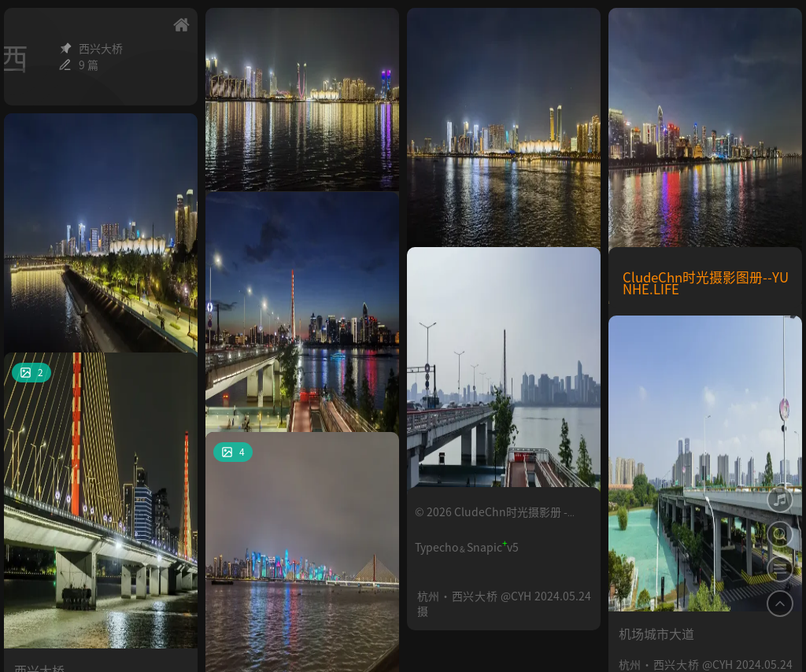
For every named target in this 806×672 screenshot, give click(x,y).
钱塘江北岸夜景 (663, 175)
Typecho (436, 547)
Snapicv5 (493, 547)
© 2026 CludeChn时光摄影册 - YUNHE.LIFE (491, 518)
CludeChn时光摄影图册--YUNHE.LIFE (706, 283)
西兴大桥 (442, 414)
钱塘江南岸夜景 (260, 120)
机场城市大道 (656, 482)
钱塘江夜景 (247, 599)
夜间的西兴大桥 (260, 359)
